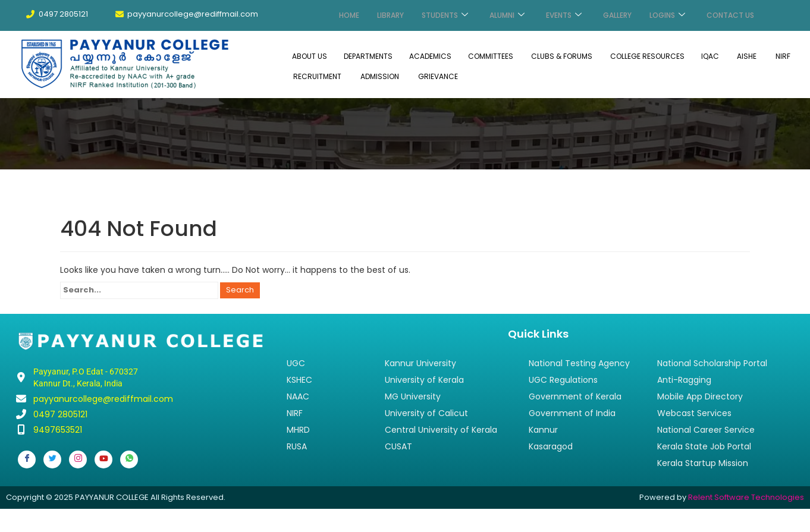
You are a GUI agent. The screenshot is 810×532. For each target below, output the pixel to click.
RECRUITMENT (317, 75)
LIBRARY (390, 15)
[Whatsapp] (129, 458)
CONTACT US (730, 15)
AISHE (747, 56)
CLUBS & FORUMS (562, 56)
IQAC (710, 56)
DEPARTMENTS (368, 56)
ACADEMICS (430, 56)
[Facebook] (27, 458)
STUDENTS (445, 15)
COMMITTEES (491, 56)
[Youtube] (103, 458)
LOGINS (667, 15)
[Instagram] (78, 458)
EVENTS (564, 15)
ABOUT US (310, 56)
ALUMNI (507, 15)
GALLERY (617, 15)
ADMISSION (380, 75)
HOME (349, 15)
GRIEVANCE (438, 75)
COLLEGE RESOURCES (647, 56)
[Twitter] (52, 458)
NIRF (783, 56)
